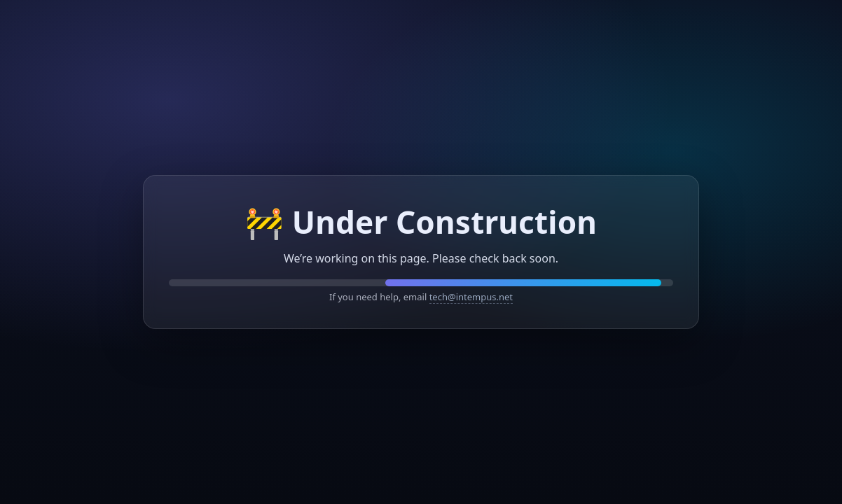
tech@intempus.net (471, 297)
